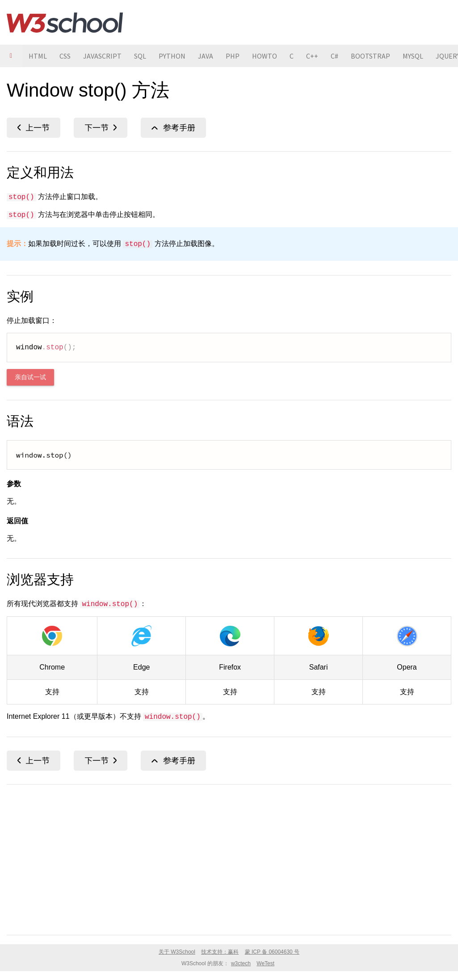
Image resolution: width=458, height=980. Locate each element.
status (34, 128)
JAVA (206, 56)
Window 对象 (173, 128)
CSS (65, 56)
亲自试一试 (30, 377)
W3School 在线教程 (65, 22)
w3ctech (241, 963)
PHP (233, 56)
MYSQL (413, 56)
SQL (140, 56)
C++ (312, 56)
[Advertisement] (229, 858)
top (101, 128)
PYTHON (172, 56)
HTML (38, 56)
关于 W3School (177, 952)
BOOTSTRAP (370, 56)
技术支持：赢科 (220, 952)
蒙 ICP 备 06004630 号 (272, 952)
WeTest (265, 963)
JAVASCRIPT (102, 56)
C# (334, 56)
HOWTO (265, 56)
